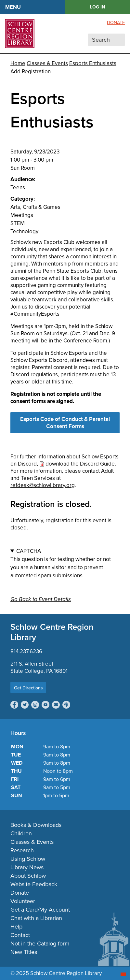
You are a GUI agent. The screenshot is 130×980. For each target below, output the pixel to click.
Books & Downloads (36, 825)
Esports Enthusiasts (93, 63)
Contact (20, 935)
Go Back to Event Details (41, 599)
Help (16, 927)
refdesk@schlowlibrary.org (43, 485)
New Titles (24, 952)
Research (22, 850)
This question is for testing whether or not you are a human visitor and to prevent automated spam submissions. (65, 563)
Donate (116, 23)
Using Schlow (28, 859)
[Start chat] (123, 974)
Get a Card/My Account (40, 910)
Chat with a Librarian (36, 918)
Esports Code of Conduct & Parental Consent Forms (65, 423)
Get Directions (28, 688)
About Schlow (28, 876)
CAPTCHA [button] (29, 551)
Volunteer (23, 901)
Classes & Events (47, 63)
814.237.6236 (26, 651)
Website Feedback (34, 884)
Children (21, 833)
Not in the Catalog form (40, 944)
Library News (27, 867)
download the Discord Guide (80, 464)
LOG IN (97, 7)
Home (18, 63)
